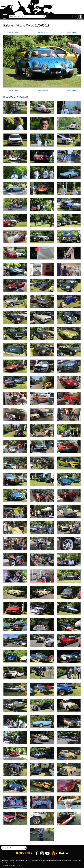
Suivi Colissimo (7, 863)
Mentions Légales (8, 861)
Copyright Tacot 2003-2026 (11, 866)
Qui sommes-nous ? (22, 861)
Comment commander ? (54, 861)
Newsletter (68, 861)
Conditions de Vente (38, 861)
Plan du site (77, 861)
